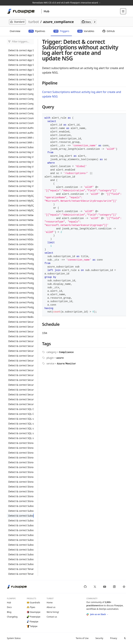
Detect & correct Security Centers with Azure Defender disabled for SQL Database (21, 380)
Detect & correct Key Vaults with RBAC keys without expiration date (21, 181)
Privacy (114, 638)
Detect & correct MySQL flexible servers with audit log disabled (21, 196)
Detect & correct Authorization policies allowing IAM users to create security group (21, 128)
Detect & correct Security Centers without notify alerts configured (21, 404)
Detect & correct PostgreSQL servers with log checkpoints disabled (21, 288)
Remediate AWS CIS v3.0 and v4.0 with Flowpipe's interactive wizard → (66, 3)
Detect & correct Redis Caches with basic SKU (21, 317)
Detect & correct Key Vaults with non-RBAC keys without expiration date (21, 171)
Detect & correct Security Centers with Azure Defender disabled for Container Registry (21, 346)
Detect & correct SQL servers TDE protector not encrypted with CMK (21, 419)
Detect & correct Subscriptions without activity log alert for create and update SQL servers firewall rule (21, 525)
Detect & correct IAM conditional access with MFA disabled (21, 138)
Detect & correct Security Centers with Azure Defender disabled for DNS (21, 356)
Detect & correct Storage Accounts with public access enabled (21, 477)
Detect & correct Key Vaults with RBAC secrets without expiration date (21, 186)
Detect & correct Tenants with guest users (21, 569)
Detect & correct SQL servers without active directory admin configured (21, 438)
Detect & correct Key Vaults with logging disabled (21, 152)
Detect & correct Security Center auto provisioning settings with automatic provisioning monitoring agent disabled (21, 331)
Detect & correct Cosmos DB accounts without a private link (21, 123)
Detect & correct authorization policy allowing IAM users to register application (21, 133)
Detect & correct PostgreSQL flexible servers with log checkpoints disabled (21, 264)
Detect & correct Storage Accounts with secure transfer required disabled (21, 487)
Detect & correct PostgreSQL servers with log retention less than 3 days (21, 307)
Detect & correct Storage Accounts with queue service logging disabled (21, 482)
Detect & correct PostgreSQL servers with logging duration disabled (21, 302)
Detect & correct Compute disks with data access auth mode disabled (21, 99)
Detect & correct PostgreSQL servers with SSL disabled (21, 312)
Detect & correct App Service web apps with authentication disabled (21, 55)
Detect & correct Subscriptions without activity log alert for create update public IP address (21, 554)
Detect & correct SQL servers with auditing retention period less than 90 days (21, 428)
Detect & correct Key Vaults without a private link (21, 167)
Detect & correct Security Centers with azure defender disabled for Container (21, 341)
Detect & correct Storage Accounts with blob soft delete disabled (21, 453)
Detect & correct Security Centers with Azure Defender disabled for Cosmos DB (21, 351)
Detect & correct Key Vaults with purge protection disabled (21, 157)
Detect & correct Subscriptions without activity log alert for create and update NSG (21, 516)
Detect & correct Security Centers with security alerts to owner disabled (21, 394)
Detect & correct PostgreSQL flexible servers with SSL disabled (21, 268)
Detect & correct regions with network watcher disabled (21, 249)
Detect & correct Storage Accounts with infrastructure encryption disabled (21, 467)
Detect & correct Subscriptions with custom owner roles (21, 147)
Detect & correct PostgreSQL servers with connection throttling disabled (21, 278)
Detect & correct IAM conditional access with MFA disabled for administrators (21, 142)
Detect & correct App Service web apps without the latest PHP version (21, 79)
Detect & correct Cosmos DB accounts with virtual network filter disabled (21, 118)
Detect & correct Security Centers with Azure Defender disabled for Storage (21, 390)
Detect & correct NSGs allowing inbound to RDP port (21, 230)
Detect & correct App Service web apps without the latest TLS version (21, 89)
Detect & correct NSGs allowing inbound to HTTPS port (21, 225)
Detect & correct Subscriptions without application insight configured (21, 559)
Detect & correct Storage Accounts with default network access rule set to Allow (21, 457)
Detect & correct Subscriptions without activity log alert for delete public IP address (21, 540)
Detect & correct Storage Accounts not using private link (21, 501)
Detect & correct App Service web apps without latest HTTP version (21, 75)
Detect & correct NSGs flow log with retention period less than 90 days (21, 244)
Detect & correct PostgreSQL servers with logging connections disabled (21, 293)
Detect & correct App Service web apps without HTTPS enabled (21, 70)
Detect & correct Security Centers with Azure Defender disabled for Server (21, 375)
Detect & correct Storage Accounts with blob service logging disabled (21, 448)
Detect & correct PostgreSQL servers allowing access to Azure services (21, 273)
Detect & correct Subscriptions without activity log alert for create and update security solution (21, 520)
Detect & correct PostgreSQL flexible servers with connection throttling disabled (21, 259)
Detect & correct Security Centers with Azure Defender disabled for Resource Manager (21, 370)
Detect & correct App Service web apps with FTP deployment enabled (21, 60)
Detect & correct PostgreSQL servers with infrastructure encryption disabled (21, 283)
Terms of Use (82, 638)
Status (14, 638)
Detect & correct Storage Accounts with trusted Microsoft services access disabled (21, 496)
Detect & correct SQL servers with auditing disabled (21, 424)
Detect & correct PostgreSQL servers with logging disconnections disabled (21, 298)
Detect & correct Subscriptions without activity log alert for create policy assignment (21, 511)
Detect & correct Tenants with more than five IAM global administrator (21, 574)
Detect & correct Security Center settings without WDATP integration (21, 327)
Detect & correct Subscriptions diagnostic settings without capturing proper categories (21, 506)
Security (99, 638)
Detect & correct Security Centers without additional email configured (21, 399)
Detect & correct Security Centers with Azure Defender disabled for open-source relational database (21, 365)
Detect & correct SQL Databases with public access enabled (21, 409)
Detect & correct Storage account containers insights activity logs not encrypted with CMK (21, 191)
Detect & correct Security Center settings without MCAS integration (21, 322)
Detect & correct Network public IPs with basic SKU (21, 220)
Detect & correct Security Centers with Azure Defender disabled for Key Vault (21, 361)
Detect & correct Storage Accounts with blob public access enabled (21, 443)
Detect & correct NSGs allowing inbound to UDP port (21, 239)
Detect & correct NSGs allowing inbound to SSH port (21, 234)
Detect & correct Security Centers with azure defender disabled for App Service (21, 336)
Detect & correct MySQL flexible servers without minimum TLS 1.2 (21, 210)
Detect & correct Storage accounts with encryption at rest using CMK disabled (21, 462)
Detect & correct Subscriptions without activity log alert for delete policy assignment (21, 535)
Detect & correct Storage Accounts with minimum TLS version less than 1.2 (21, 472)
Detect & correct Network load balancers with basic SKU (21, 215)
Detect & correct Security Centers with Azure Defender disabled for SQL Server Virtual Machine (21, 385)
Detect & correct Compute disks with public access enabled (21, 104)
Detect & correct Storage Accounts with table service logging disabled (21, 491)
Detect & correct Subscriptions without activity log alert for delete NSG (21, 530)
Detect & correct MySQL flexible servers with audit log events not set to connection (21, 201)
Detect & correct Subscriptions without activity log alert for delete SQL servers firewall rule (21, 550)
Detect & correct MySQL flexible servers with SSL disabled (21, 205)
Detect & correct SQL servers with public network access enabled (21, 433)
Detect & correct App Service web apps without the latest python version (21, 84)
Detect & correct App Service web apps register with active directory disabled (21, 50)
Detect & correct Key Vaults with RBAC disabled (21, 162)
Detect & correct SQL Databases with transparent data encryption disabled (21, 414)
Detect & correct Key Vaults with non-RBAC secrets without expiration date (21, 176)
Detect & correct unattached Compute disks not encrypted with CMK (21, 108)
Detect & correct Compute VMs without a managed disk (21, 113)
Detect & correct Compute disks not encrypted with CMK (21, 94)
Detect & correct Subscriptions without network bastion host (21, 564)
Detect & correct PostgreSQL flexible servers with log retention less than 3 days (21, 254)
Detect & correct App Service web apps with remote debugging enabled (21, 65)
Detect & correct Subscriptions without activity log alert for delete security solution (21, 545)
